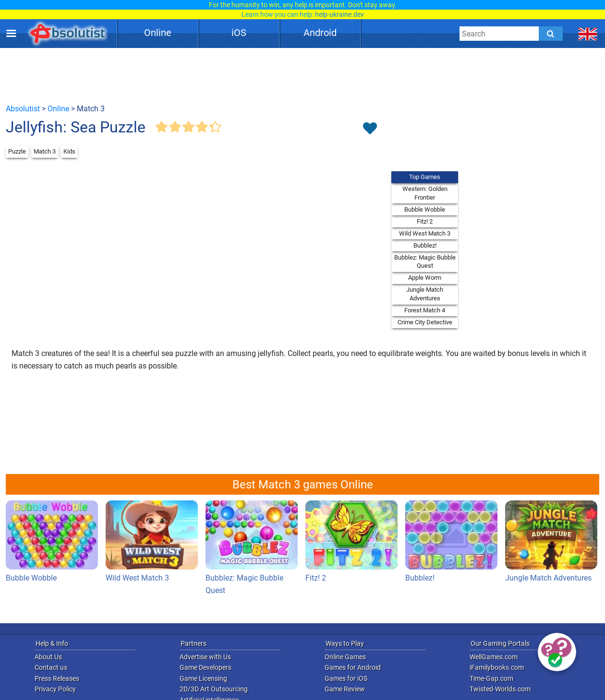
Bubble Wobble (425, 209)
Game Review (345, 689)
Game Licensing (203, 678)
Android (320, 33)
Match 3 (45, 151)
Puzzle (17, 151)
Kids (69, 151)
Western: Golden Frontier (425, 193)
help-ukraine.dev (339, 14)
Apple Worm (425, 278)
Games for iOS (346, 678)
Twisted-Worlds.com (500, 689)
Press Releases (57, 678)
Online (158, 33)
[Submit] (551, 34)
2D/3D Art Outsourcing (214, 689)
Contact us (51, 667)
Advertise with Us (205, 657)
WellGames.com (494, 657)
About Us (48, 657)
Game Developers (206, 667)
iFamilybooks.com (497, 667)
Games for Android (353, 667)
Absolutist (23, 109)
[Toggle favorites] (370, 129)
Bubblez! (425, 245)
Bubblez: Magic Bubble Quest (425, 262)
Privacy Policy (55, 689)
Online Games (345, 657)
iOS (239, 33)
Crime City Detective (425, 322)
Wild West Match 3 (425, 233)
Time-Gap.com (491, 678)
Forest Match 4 (425, 310)
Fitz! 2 (425, 221)
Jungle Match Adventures (425, 294)
